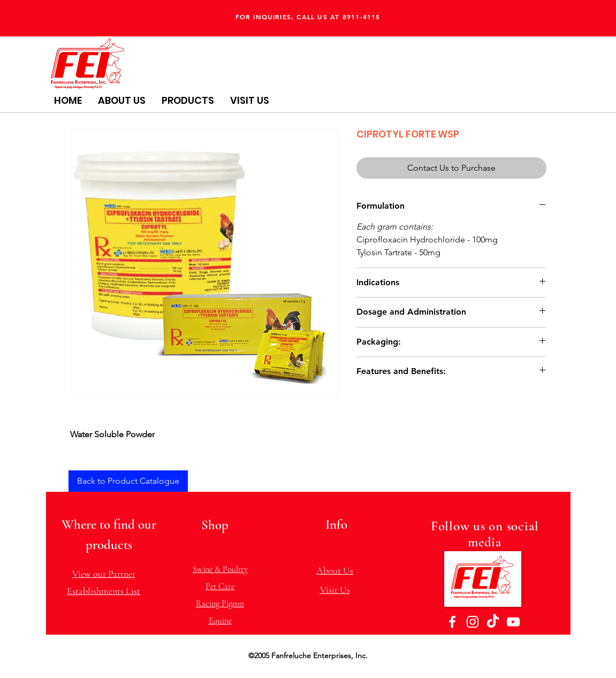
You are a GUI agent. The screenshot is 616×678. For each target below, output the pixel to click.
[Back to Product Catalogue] (128, 481)
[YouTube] (513, 622)
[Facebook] (452, 622)
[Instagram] (473, 622)
